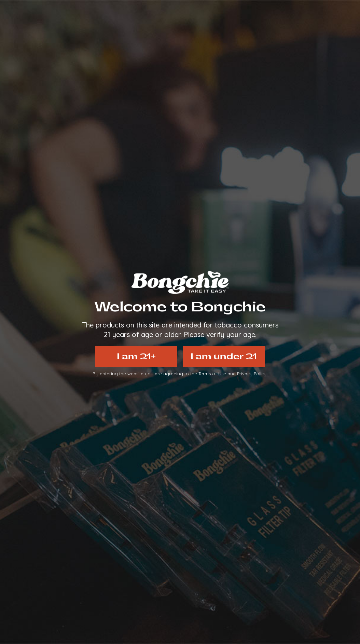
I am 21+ (136, 357)
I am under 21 (224, 357)
